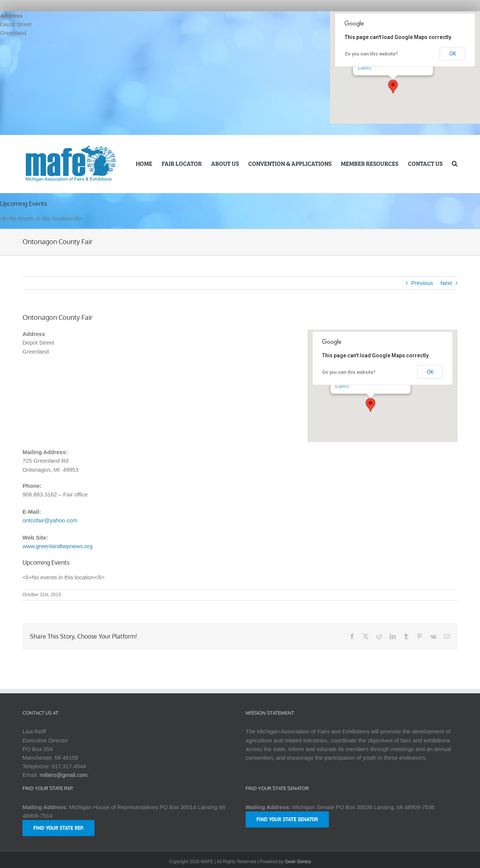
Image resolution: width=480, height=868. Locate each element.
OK (453, 54)
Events (365, 68)
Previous (422, 283)
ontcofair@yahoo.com (50, 520)
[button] (393, 87)
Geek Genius (298, 862)
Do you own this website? (371, 54)
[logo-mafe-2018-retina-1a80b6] (70, 147)
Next (446, 283)
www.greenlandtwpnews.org (58, 546)
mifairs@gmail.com (64, 775)
